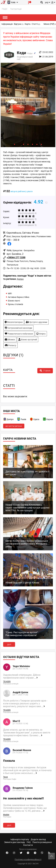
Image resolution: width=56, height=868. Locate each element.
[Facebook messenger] (28, 853)
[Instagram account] (14, 853)
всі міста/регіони (14, 426)
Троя (5, 777)
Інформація (7, 24)
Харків (50, 419)
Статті (36, 24)
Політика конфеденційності (28, 860)
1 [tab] (15, 144)
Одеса (36, 419)
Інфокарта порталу (20, 839)
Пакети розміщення (42, 842)
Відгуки (19, 24)
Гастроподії (16, 9)
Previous (7, 105)
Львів (23, 419)
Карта (28, 24)
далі (9, 644)
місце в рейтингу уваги (22, 191)
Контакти (28, 845)
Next (49, 105)
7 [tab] (42, 144)
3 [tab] (24, 144)
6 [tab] (37, 144)
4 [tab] (28, 144)
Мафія (6, 815)
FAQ (29, 842)
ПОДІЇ (5, 9)
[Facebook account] (7, 853)
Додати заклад (38, 839)
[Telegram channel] (35, 853)
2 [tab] (19, 144)
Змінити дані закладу (15, 842)
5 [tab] (33, 144)
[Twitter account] (21, 853)
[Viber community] (42, 853)
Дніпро (20, 279)
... (36, 678)
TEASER (7, 682)
